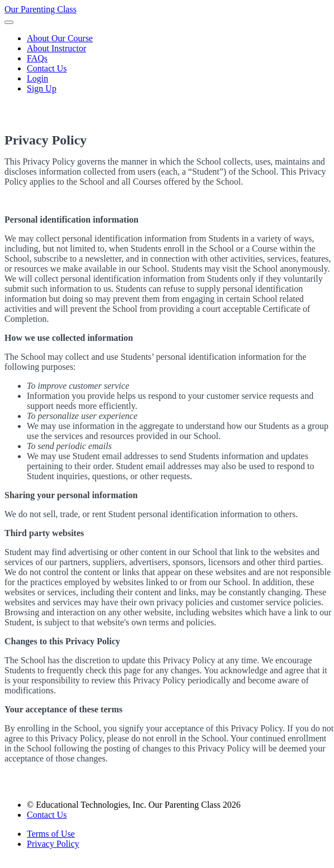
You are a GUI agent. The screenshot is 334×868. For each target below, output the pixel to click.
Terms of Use (51, 834)
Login (37, 78)
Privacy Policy (53, 844)
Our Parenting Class (40, 9)
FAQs (37, 58)
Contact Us (47, 68)
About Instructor (56, 48)
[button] (9, 22)
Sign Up (42, 88)
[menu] (167, 64)
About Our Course (60, 38)
